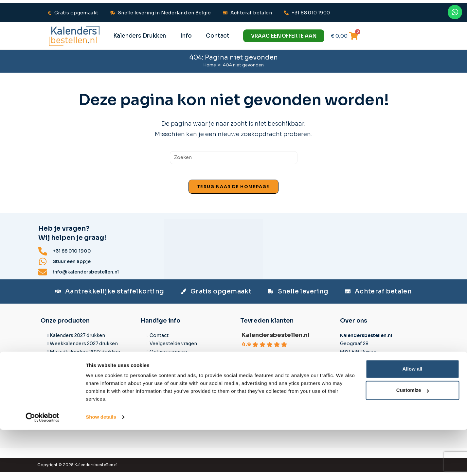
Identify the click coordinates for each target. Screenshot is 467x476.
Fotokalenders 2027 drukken (83, 380)
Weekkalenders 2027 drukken (84, 347)
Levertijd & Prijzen (171, 380)
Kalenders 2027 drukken (77, 339)
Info (186, 36)
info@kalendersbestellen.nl (375, 387)
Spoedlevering (167, 397)
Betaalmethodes (169, 389)
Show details (101, 463)
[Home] (210, 65)
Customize (413, 436)
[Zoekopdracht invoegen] (234, 158)
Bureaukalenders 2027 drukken (85, 389)
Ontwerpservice (168, 356)
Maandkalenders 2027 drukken (85, 356)
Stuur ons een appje (366, 371)
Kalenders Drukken (140, 36)
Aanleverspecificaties (175, 372)
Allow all (413, 415)
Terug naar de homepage (233, 191)
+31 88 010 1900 (361, 379)
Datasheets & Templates (178, 364)
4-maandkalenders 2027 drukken (88, 372)
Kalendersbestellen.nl (276, 339)
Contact (218, 36)
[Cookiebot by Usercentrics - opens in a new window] (42, 463)
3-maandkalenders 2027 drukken (88, 364)
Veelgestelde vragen (173, 347)
